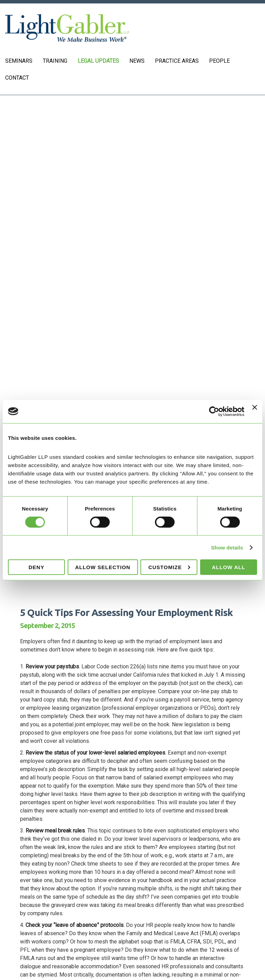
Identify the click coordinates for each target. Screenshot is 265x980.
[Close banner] (255, 411)
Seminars (19, 61)
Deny (37, 567)
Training (55, 61)
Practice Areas (177, 61)
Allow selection (103, 567)
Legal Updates (98, 61)
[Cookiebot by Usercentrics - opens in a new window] (214, 411)
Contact (17, 78)
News (137, 61)
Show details (227, 547)
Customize (169, 567)
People (219, 61)
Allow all (229, 567)
